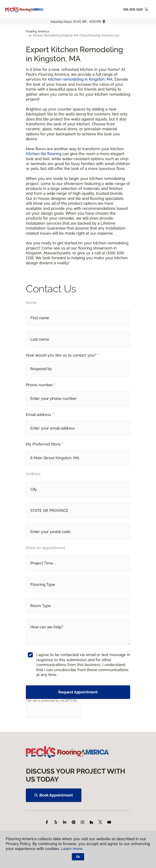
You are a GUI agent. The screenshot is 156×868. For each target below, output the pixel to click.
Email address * (40, 415)
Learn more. (72, 849)
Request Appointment (78, 692)
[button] (78, 369)
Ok (78, 857)
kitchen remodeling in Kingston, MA (80, 79)
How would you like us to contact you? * (62, 355)
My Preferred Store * (44, 444)
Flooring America (37, 31)
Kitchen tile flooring (44, 154)
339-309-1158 (133, 10)
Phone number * (41, 385)
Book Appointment (54, 795)
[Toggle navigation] (147, 9)
